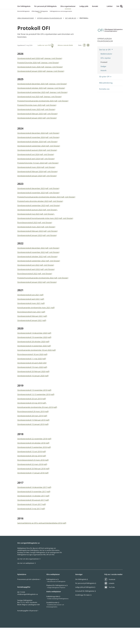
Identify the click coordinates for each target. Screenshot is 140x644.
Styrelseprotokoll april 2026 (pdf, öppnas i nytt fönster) (40, 72)
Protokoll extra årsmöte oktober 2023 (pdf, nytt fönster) (40, 215)
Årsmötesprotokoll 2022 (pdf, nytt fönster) (35, 287)
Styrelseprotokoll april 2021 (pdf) (31, 313)
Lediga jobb (84, 20)
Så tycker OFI (104, 90)
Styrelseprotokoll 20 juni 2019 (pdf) (32, 413)
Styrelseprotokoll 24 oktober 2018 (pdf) (33, 457)
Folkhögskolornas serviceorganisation (61, 25)
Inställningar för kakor (83, 609)
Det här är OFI (105, 64)
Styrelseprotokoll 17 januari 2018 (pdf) (33, 487)
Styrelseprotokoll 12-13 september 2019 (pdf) (36, 408)
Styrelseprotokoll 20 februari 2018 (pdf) (33, 482)
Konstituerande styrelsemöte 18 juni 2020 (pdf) (37, 364)
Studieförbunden (52, 616)
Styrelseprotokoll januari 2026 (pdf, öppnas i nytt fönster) (41, 85)
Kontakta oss (104, 103)
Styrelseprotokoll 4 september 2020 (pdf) (34, 360)
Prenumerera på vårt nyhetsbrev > (29, 593)
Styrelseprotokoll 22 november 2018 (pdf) (34, 453)
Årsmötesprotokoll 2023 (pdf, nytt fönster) (35, 236)
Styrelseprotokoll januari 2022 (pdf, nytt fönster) (37, 296)
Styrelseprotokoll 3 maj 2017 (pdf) (31, 522)
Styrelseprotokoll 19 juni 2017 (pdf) (32, 518)
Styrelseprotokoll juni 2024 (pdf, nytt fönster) (36, 168)
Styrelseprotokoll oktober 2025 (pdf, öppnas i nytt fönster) (41, 102)
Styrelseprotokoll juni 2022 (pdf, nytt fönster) (36, 279)
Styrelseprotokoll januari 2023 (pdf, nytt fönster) (37, 249)
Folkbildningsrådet (53, 610)
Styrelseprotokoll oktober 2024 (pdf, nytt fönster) (37, 155)
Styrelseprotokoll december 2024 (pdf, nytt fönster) (38, 147)
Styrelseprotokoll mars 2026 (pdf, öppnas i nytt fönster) (40, 81)
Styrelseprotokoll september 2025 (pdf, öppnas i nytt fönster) (42, 106)
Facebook (112, 593)
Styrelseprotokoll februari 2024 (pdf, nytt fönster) (37, 185)
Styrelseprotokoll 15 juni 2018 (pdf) (32, 465)
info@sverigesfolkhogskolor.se (28, 608)
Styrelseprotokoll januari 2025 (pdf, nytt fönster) (37, 132)
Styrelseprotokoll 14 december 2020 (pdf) (34, 347)
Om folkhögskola (24, 20)
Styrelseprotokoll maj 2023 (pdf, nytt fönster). (36, 228)
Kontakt (95, 20)
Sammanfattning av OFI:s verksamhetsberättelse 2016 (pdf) (42, 537)
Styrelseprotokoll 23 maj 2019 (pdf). (32, 417)
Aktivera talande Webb (65, 59)
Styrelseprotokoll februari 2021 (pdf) (32, 330)
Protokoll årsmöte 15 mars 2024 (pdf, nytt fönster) (38, 177)
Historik (103, 84)
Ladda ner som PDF (44, 59)
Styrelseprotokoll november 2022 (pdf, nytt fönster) (38, 266)
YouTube (112, 601)
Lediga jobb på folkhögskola (85, 601)
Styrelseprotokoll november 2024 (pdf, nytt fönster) (38, 151)
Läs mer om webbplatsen (26, 577)
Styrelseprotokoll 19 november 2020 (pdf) (34, 351)
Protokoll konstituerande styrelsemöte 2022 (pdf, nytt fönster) (43, 292)
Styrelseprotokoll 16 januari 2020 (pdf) (33, 390)
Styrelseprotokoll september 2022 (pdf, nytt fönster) (39, 275)
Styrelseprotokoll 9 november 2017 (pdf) (34, 505)
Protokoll (104, 76)
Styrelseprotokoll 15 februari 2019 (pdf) (33, 434)
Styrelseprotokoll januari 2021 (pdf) (32, 334)
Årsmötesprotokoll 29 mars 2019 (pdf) (33, 425)
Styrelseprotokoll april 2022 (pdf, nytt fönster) (36, 283)
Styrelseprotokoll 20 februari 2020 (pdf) (33, 385)
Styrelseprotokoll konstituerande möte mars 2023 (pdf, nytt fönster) (45, 232)
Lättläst (110, 20)
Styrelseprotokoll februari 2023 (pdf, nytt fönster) (37, 245)
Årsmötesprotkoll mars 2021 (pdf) (31, 326)
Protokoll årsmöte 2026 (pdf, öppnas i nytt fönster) (38, 76)
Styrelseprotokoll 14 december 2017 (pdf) (34, 501)
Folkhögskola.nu (52, 593)
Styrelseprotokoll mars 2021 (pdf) (31, 317)
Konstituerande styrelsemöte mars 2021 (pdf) (36, 321)
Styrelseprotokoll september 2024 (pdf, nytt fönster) (39, 160)
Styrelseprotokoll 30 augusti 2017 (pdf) (33, 514)
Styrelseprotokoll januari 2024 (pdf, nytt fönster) (37, 190)
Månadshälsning (106, 97)
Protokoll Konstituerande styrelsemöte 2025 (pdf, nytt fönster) (43, 115)
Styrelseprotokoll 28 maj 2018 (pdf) (32, 470)
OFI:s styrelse (106, 72)
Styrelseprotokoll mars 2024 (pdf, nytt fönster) (36, 181)
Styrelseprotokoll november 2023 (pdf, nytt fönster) (38, 206)
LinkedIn (112, 597)
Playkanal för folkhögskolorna (56, 599)
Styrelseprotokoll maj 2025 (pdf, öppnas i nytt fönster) (39, 110)
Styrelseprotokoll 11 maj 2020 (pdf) (32, 372)
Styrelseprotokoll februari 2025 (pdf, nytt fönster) (37, 128)
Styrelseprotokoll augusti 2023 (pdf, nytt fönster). (37, 224)
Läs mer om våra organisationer (28, 573)
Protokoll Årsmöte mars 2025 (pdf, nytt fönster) (37, 119)
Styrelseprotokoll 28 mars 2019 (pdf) (32, 430)
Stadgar (103, 80)
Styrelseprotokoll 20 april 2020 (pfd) (32, 377)
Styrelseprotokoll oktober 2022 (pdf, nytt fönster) (37, 270)
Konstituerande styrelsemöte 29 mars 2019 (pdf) (37, 421)
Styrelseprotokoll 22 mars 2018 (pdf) (32, 478)
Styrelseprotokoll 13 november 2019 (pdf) (34, 404)
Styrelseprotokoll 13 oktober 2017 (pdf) (33, 510)
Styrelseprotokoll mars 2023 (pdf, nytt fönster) (36, 241)
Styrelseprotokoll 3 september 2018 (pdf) (34, 461)
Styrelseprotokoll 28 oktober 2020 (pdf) (33, 355)
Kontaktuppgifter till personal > (28, 625)
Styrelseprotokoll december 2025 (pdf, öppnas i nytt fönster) (42, 98)
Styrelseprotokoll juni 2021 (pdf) (30, 309)
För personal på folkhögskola (45, 20)
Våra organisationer (68, 20)
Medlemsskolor (106, 68)
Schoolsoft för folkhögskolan (85, 605)
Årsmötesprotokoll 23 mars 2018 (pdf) (33, 474)
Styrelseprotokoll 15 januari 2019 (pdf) (33, 438)
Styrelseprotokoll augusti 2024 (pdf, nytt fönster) (37, 164)
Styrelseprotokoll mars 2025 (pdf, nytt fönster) (36, 123)
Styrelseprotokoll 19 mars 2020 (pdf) (32, 381)
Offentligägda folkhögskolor (40, 25)
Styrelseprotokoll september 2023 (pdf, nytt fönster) (39, 219)
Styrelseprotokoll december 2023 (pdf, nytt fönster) (38, 202)
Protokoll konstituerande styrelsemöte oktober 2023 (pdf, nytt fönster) (46, 211)
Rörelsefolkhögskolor (24, 25)
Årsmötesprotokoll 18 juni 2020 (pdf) (32, 368)
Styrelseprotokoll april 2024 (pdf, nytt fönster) (36, 173)
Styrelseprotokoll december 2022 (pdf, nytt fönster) (38, 262)
